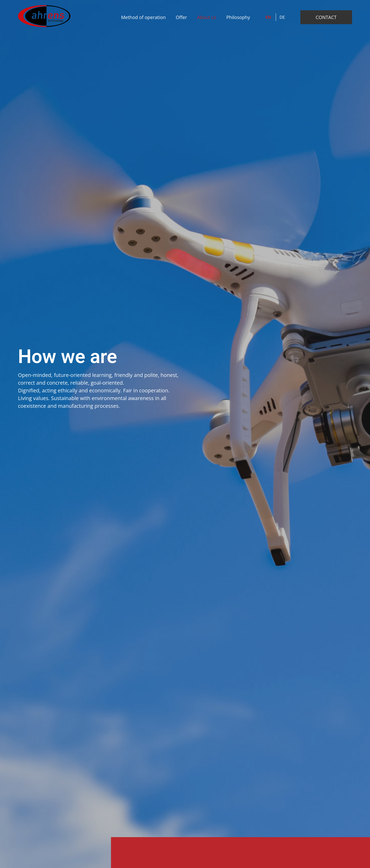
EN (269, 17)
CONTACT (326, 17)
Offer (181, 17)
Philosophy (238, 17)
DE (282, 17)
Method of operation (143, 17)
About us (207, 17)
